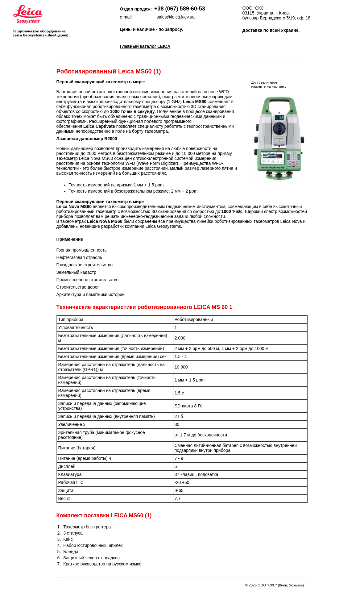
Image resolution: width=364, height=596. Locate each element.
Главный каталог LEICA (145, 46)
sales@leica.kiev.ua (176, 17)
